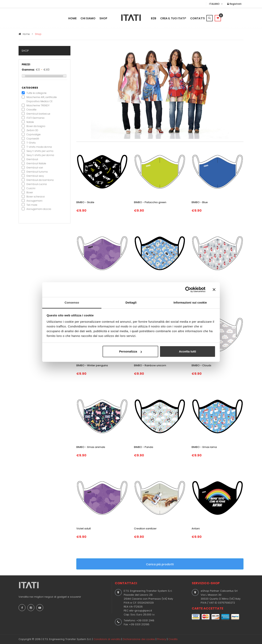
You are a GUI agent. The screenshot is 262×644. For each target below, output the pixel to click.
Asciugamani (34, 201)
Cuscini (31, 188)
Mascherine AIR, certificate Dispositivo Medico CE (42, 99)
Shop (103, 18)
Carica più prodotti (164, 564)
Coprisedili (33, 139)
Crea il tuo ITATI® (173, 18)
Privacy (162, 639)
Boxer (30, 192)
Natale (30, 122)
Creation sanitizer (145, 529)
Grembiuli (32, 159)
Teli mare (32, 205)
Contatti (197, 18)
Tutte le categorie (36, 93)
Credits (173, 639)
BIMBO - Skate (85, 202)
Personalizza (131, 351)
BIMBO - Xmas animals (91, 447)
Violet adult (84, 529)
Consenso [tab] (72, 302)
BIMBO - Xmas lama (204, 447)
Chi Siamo (88, 18)
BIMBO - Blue (200, 202)
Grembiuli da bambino (40, 180)
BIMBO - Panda (144, 447)
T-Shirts (31, 143)
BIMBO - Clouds (201, 365)
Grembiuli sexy (35, 176)
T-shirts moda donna (39, 147)
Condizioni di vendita (107, 639)
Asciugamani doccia (39, 209)
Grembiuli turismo (37, 172)
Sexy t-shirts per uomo (40, 151)
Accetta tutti (188, 351)
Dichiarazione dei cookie (139, 639)
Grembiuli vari (35, 168)
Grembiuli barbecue (38, 114)
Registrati (234, 4)
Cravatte (31, 110)
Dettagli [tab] (131, 302)
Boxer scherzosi (36, 197)
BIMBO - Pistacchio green (150, 202)
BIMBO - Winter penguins (92, 365)
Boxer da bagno (36, 126)
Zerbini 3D (32, 130)
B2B (154, 18)
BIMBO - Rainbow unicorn (150, 365)
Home (72, 18)
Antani (196, 529)
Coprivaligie (34, 134)
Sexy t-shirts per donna (40, 155)
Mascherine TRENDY (38, 105)
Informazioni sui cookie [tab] (190, 302)
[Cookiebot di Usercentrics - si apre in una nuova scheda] (188, 290)
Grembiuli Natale (36, 163)
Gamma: (28, 70)
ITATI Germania (35, 118)
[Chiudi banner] (214, 290)
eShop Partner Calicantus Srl (219, 591)
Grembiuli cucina (37, 184)
